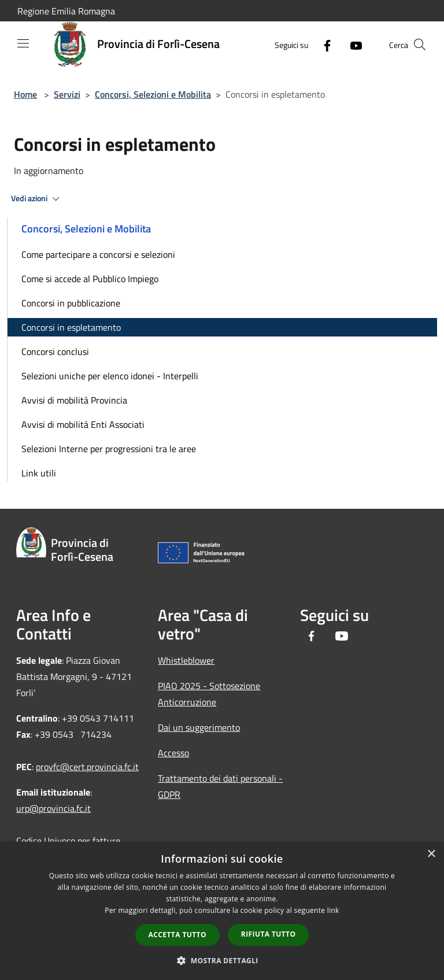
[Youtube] (351, 45)
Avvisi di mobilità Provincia (74, 400)
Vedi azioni (37, 199)
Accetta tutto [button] (177, 935)
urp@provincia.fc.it (53, 808)
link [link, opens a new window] (333, 910)
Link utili (39, 473)
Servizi (67, 94)
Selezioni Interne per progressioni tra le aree (109, 449)
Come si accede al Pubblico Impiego (90, 279)
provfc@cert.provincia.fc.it (87, 767)
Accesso (173, 753)
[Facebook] (323, 45)
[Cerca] (420, 45)
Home (25, 94)
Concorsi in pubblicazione (71, 303)
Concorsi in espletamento (71, 327)
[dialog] (222, 911)
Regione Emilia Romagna (66, 11)
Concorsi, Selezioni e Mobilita (153, 94)
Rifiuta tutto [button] (269, 934)
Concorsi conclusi (55, 352)
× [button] (431, 854)
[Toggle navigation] (23, 43)
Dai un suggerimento (199, 727)
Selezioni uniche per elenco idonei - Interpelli (110, 376)
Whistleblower (186, 660)
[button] (222, 960)
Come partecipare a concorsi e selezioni (98, 254)
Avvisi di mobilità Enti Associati (83, 424)
